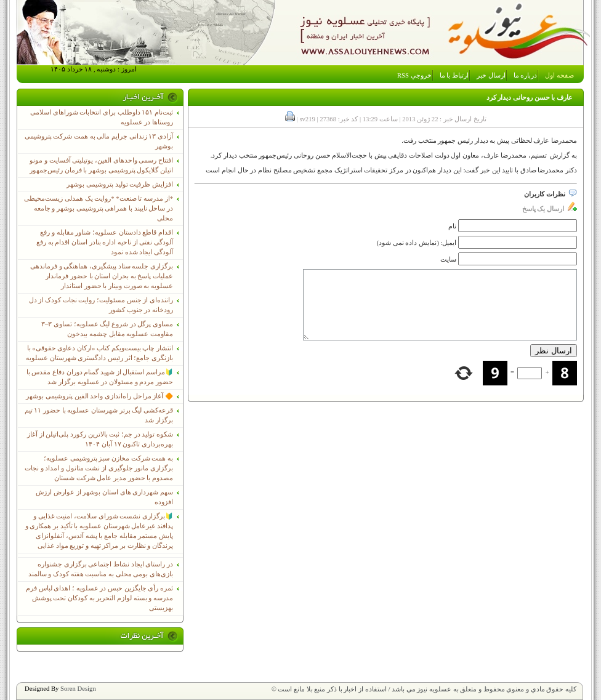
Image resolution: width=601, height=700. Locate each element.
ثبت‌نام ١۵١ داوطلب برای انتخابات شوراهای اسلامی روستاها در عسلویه (102, 117)
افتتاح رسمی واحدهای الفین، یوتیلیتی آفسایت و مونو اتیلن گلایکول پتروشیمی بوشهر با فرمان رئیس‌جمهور (101, 165)
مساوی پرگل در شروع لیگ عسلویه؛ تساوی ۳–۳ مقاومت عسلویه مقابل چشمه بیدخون (107, 329)
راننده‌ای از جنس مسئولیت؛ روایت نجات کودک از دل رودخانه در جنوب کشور (101, 305)
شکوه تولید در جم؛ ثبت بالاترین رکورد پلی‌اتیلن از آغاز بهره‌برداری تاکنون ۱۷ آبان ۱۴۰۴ (100, 439)
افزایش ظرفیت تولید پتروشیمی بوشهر (120, 184)
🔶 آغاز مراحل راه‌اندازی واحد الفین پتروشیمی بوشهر (99, 396)
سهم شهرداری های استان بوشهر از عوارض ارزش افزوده (104, 497)
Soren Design (78, 689)
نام (452, 226)
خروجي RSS (414, 75)
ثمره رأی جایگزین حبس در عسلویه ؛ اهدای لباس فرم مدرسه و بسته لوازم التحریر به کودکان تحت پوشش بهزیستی (99, 598)
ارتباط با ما (454, 75)
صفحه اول (559, 75)
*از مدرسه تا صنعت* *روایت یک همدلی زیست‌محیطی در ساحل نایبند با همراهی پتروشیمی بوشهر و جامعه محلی (99, 208)
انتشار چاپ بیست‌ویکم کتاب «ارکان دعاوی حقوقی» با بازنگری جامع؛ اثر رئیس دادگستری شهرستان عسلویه (99, 353)
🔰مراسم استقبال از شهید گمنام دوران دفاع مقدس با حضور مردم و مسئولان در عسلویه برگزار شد (100, 377)
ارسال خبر (491, 75)
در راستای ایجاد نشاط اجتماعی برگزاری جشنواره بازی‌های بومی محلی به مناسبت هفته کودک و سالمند (101, 569)
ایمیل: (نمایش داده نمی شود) (417, 243)
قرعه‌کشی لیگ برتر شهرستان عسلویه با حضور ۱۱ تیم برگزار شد (99, 415)
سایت (448, 259)
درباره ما (526, 75)
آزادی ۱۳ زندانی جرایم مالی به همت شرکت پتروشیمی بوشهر (99, 141)
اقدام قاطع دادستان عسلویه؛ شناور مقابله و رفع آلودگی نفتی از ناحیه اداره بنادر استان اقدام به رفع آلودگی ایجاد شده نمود (105, 242)
